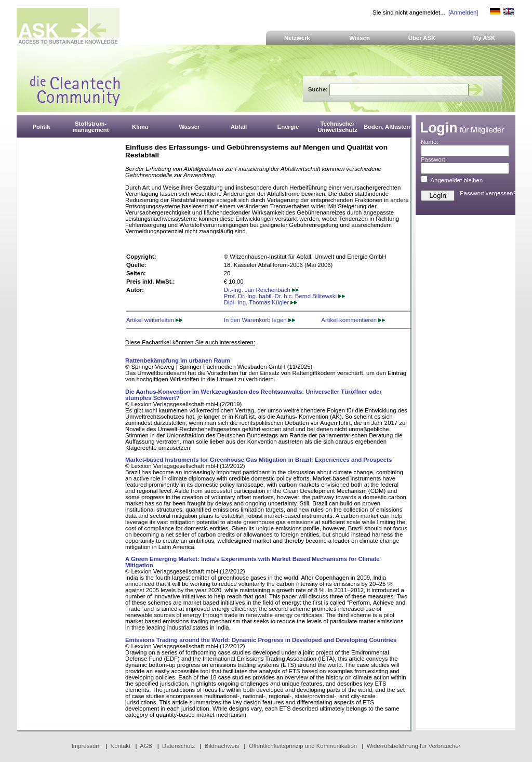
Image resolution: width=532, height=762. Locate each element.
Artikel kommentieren (353, 320)
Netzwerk (297, 38)
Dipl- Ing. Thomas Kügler (261, 302)
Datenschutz (178, 746)
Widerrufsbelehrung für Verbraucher (414, 746)
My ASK (484, 38)
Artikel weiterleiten (154, 320)
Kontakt (121, 746)
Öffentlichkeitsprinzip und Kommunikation (303, 746)
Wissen (360, 38)
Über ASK (422, 38)
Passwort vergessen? (488, 193)
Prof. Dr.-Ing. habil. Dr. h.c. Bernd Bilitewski (284, 296)
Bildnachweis (222, 746)
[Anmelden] (463, 12)
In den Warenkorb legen (260, 320)
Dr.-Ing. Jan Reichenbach (261, 290)
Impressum (86, 746)
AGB (146, 746)
